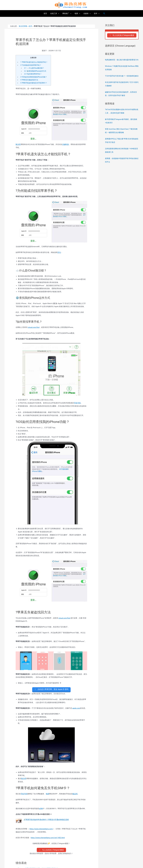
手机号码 (77, 403)
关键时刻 (66, 144)
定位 (59, 252)
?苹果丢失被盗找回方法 (29, 80)
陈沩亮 (18, 144)
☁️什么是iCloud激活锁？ (34, 68)
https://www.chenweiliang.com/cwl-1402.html (48, 838)
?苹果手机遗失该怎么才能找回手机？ (34, 62)
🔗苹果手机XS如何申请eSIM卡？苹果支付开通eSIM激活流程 (46, 820)
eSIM (41, 808)
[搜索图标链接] (104, 14)
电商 (47, 794)
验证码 (75, 794)
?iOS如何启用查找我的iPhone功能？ (34, 77)
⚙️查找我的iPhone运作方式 (35, 71)
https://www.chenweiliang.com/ (41, 829)
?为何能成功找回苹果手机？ (31, 65)
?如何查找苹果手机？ (33, 74)
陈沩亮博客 (23, 26)
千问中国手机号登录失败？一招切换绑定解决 (122, 76)
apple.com (76, 708)
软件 (30, 26)
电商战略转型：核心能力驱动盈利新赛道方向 (122, 60)
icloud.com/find (34, 327)
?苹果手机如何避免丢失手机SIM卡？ (34, 83)
